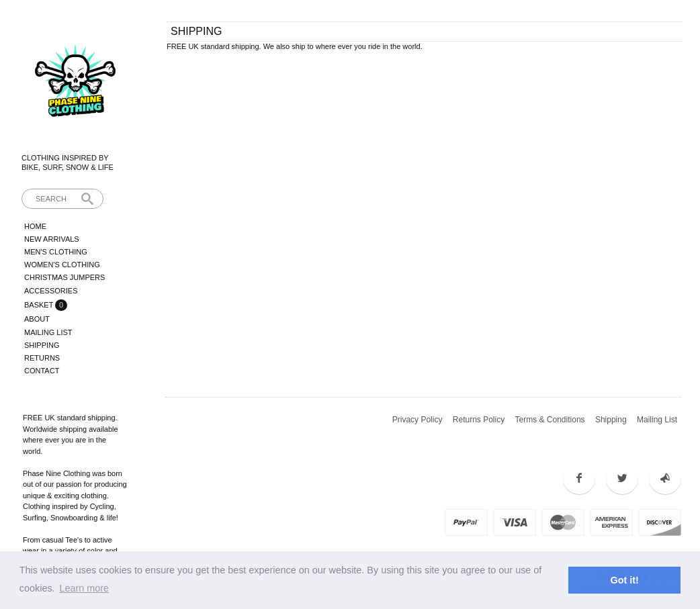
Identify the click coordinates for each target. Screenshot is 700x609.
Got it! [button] (625, 580)
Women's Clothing (62, 265)
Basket (40, 305)
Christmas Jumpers (64, 277)
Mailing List (48, 332)
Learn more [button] (84, 588)
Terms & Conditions (550, 420)
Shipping (42, 345)
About (37, 319)
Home (35, 226)
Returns (42, 358)
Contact (42, 371)
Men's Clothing (56, 252)
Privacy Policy (418, 420)
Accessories (51, 291)
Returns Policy (479, 420)
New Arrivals (52, 239)
